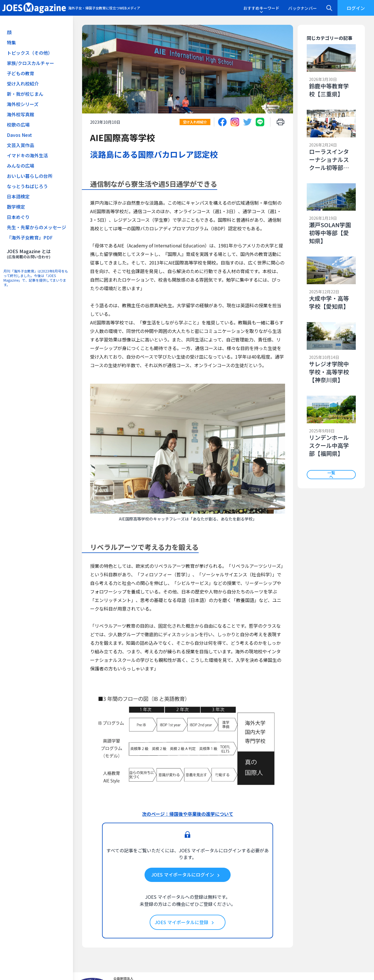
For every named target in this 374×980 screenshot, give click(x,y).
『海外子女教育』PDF (30, 237)
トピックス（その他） (30, 53)
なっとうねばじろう (27, 186)
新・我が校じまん (25, 94)
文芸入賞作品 (21, 145)
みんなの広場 (21, 166)
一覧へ (331, 475)
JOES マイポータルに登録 (185, 922)
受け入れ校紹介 (23, 84)
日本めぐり (18, 217)
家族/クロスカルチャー (31, 63)
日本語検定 (18, 196)
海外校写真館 (21, 114)
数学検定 (16, 207)
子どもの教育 (21, 73)
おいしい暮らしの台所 (30, 176)
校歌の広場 (18, 125)
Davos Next (19, 135)
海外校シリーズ (23, 104)
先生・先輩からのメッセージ (36, 227)
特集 (11, 42)
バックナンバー (302, 8)
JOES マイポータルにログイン (186, 875)
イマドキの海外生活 (27, 155)
